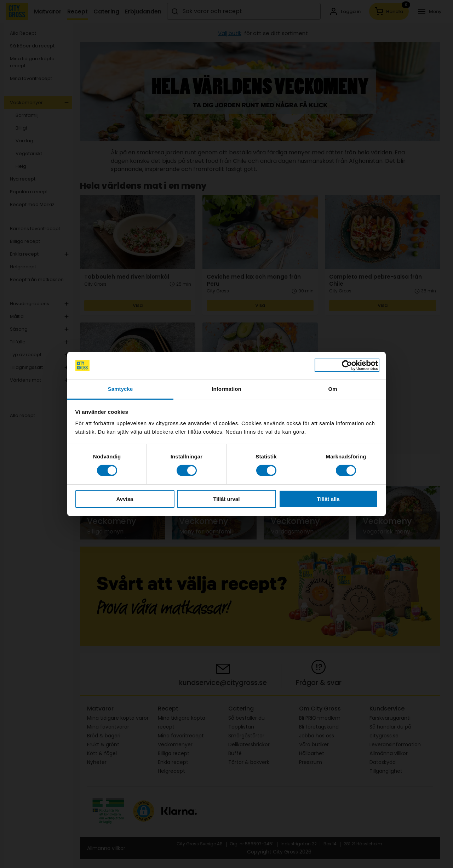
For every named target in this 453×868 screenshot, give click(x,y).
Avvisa (125, 499)
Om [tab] (332, 389)
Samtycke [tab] (121, 389)
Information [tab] (226, 389)
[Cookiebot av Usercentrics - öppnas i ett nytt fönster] (347, 365)
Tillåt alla (328, 499)
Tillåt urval (227, 499)
